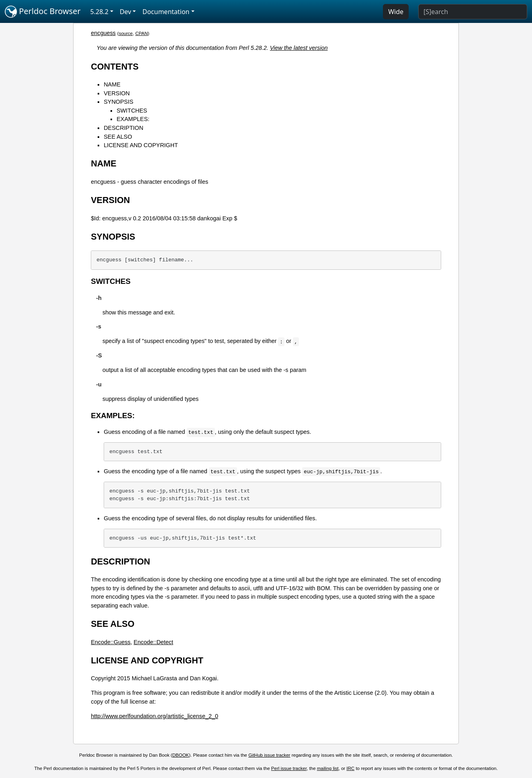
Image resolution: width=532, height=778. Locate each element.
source (126, 33)
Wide (396, 12)
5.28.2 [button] (99, 12)
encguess (103, 33)
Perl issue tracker (289, 768)
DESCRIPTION (123, 128)
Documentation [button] (166, 12)
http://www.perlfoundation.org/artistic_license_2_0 (154, 716)
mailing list (328, 768)
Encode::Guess (110, 642)
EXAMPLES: (133, 119)
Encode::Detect (153, 642)
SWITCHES (132, 111)
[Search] (473, 12)
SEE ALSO (118, 137)
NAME (112, 84)
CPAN (142, 33)
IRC (350, 768)
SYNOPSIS (119, 102)
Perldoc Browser (43, 12)
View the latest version (299, 48)
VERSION (117, 93)
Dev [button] (126, 12)
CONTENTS (115, 67)
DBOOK (181, 755)
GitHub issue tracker (269, 755)
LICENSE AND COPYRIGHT (141, 145)
